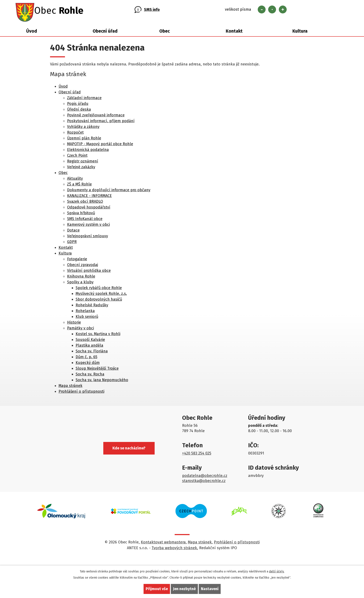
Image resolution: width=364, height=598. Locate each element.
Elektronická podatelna (88, 151)
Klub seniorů (87, 318)
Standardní (272, 10)
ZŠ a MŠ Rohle (79, 185)
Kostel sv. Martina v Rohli (98, 335)
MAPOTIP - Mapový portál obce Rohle (100, 145)
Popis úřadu (78, 105)
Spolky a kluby (80, 283)
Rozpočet (75, 134)
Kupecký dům (88, 364)
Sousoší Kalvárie (90, 341)
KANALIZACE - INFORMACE (89, 197)
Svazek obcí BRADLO (85, 203)
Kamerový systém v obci (88, 226)
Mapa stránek (70, 387)
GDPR (72, 243)
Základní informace (84, 99)
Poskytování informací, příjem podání (101, 122)
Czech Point (77, 157)
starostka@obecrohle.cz (204, 482)
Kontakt (234, 32)
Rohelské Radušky (92, 306)
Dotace (73, 232)
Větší (283, 10)
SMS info (152, 10)
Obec (165, 32)
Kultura (300, 32)
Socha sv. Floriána (92, 352)
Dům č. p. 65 (86, 358)
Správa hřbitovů (81, 214)
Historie (74, 324)
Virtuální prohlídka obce (89, 272)
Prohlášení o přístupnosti (81, 393)
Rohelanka (85, 312)
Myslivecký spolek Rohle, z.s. (101, 295)
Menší (262, 10)
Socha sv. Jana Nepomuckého (102, 381)
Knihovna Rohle (81, 278)
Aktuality (75, 180)
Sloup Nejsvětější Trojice (97, 370)
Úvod (32, 32)
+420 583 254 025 (197, 455)
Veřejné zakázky (81, 168)
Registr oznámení (83, 162)
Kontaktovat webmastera (163, 544)
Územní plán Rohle (84, 139)
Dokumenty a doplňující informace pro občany (109, 191)
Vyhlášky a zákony (83, 128)
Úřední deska (79, 111)
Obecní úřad (105, 32)
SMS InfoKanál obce (85, 220)
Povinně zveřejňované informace (96, 116)
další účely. (277, 571)
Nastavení (210, 589)
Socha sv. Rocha (90, 375)
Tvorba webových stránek (174, 549)
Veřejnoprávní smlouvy (88, 237)
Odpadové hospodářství (89, 209)
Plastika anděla (89, 347)
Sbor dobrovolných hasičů (99, 301)
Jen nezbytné (184, 589)
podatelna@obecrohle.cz (205, 477)
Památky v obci (81, 329)
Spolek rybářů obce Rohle (99, 289)
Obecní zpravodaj (83, 266)
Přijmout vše (157, 589)
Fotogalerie (77, 260)
